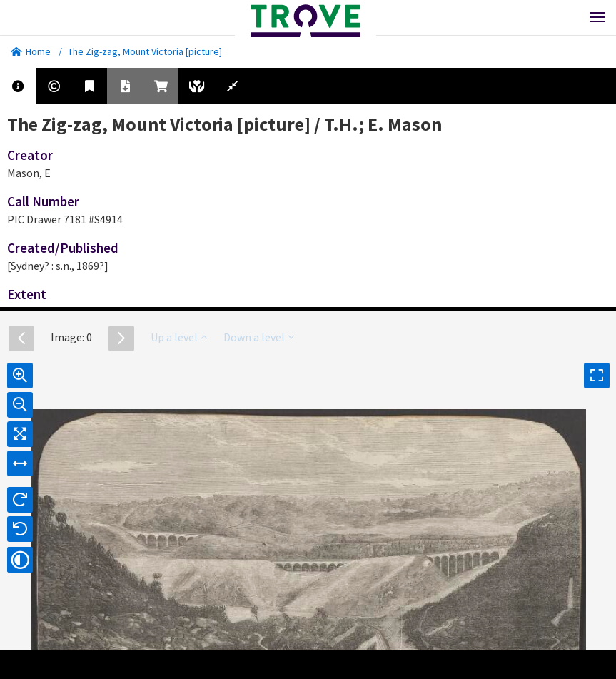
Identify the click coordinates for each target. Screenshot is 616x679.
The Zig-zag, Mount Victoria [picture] (145, 51)
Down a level (259, 337)
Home (31, 51)
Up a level (179, 337)
